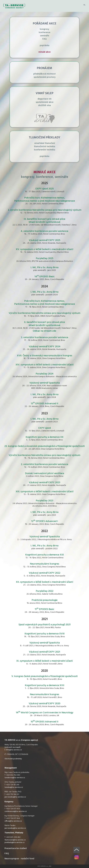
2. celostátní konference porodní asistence (44, 464)
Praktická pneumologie (45, 600)
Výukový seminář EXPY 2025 (45, 240)
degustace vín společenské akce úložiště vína (45, 102)
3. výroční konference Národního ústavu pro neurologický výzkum (45, 210)
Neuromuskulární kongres (44, 564)
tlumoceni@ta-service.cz (15, 840)
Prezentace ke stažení (16, 848)
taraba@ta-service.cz (14, 787)
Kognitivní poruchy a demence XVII (45, 685)
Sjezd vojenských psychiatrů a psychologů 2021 (45, 625)
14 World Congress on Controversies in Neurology (45, 713)
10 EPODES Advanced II (44, 722)
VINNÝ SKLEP (45, 93)
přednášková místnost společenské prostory (44, 76)
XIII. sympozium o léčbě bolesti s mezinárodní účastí (45, 492)
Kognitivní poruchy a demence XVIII (45, 634)
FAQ (44, 39)
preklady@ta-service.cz (15, 843)
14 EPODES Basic (45, 277)
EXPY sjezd (45, 428)
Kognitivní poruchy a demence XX (45, 437)
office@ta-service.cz (13, 821)
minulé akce (44, 52)
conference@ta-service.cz (16, 811)
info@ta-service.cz (14, 750)
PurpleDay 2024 (45, 374)
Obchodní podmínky (13, 759)
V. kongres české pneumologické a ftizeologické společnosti (45, 676)
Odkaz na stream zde (44, 331)
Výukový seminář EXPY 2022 (45, 573)
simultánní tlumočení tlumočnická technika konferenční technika (44, 147)
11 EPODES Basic (44, 609)
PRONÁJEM (44, 68)
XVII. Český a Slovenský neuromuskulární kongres (45, 356)
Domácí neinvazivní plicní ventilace (45, 473)
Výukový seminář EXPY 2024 (45, 347)
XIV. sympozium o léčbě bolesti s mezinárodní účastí (45, 365)
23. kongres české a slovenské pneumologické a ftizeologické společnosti (45, 446)
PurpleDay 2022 (45, 591)
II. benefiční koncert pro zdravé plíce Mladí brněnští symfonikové (44, 324)
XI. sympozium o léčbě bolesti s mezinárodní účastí (45, 661)
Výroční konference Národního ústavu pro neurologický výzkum (44, 313)
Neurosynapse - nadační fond (19, 859)
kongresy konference (45, 31)
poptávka (44, 46)
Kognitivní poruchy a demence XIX (45, 555)
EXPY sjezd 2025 (45, 189)
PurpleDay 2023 (44, 501)
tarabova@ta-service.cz (15, 778)
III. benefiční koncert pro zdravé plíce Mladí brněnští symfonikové (44, 221)
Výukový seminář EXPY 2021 (44, 652)
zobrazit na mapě (12, 747)
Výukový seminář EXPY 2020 (44, 704)
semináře (45, 36)
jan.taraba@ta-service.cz (15, 797)
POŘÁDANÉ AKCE (45, 24)
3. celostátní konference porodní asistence (45, 338)
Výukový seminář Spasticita (45, 383)
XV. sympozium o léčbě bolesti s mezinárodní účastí (45, 249)
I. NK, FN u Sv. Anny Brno (45, 268)
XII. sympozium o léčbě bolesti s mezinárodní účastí (45, 582)
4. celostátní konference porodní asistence (44, 231)
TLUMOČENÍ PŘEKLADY (45, 138)
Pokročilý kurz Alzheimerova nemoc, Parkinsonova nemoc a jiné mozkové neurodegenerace (45, 199)
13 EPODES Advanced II (44, 404)
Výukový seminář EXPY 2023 (44, 483)
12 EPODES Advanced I (45, 521)
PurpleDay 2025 (45, 258)
